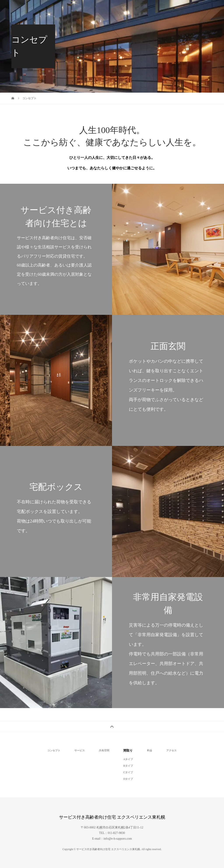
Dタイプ (128, 779)
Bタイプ (128, 766)
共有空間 (104, 750)
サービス (80, 750)
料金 (150, 750)
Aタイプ (128, 759)
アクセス (171, 750)
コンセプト (54, 750)
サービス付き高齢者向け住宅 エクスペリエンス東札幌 (44, 7)
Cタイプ (128, 772)
